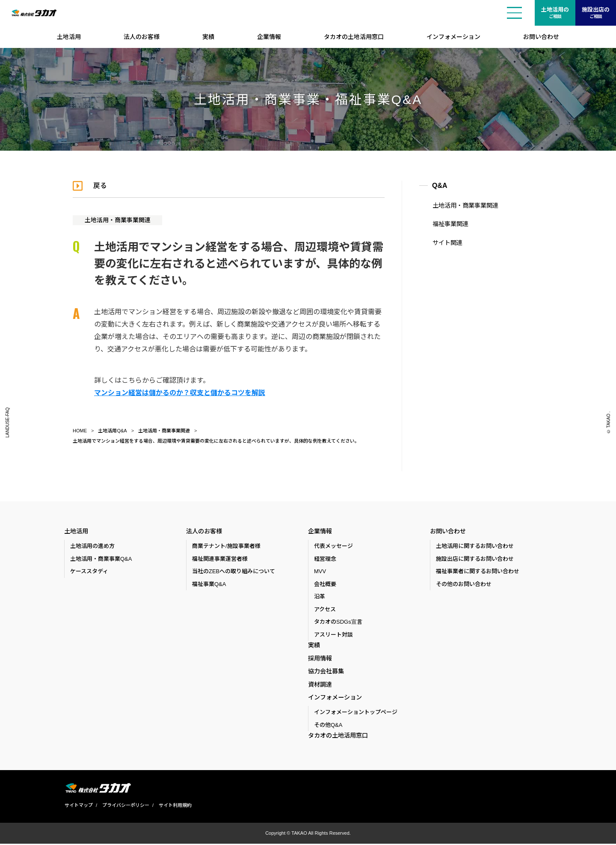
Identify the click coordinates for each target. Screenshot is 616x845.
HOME (80, 431)
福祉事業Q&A (209, 584)
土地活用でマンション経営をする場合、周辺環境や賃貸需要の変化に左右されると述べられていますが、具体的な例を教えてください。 (216, 441)
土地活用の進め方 (92, 546)
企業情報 (269, 37)
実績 (208, 37)
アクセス (325, 609)
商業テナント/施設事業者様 (226, 546)
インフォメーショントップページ (356, 714)
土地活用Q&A (112, 431)
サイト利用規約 (175, 807)
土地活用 (69, 37)
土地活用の (555, 13)
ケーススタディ (89, 572)
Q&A (440, 186)
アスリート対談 (333, 635)
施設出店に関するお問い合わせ (475, 559)
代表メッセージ (333, 546)
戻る (100, 186)
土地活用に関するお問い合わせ (475, 546)
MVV (320, 572)
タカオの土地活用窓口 (354, 37)
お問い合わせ (541, 37)
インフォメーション (453, 37)
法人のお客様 (142, 37)
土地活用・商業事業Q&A (101, 559)
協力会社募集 (326, 672)
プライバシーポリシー (125, 807)
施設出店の (596, 13)
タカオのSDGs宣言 (338, 622)
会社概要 (325, 584)
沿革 (320, 597)
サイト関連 (447, 243)
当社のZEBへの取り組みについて (234, 572)
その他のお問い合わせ (464, 584)
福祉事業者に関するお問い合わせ (478, 572)
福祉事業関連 (450, 224)
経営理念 (325, 559)
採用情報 (320, 659)
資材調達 (320, 685)
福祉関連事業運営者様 (220, 559)
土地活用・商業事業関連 (118, 220)
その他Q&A (328, 726)
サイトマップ (78, 807)
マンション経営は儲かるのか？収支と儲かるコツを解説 (180, 393)
